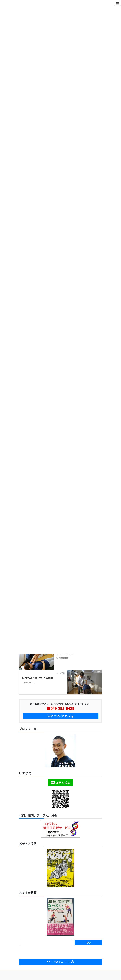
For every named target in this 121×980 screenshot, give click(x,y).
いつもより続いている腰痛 (38, 678)
